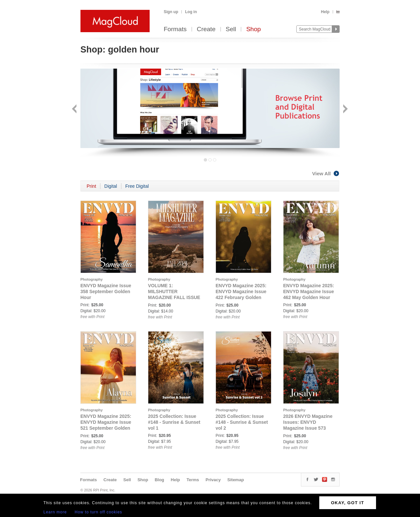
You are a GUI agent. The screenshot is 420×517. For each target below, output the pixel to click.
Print (91, 186)
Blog (159, 480)
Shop (253, 29)
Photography (92, 279)
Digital (111, 186)
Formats (175, 29)
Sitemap (236, 480)
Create (206, 29)
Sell (231, 29)
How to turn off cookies (99, 512)
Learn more (55, 512)
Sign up (171, 12)
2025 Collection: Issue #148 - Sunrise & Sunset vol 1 (174, 422)
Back (75, 109)
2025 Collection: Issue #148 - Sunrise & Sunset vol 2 (242, 422)
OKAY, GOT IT (348, 503)
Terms (193, 480)
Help (325, 12)
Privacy (213, 480)
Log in (191, 12)
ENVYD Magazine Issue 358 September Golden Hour (106, 291)
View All (326, 173)
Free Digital (137, 186)
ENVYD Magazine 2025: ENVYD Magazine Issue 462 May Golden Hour (309, 291)
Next (345, 109)
